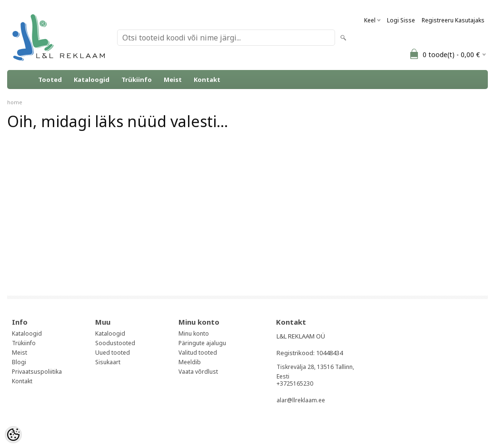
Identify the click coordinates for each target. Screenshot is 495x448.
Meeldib (190, 362)
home (15, 102)
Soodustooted (115, 343)
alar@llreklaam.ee (301, 400)
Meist (173, 80)
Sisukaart (108, 362)
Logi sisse (401, 20)
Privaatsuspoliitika (37, 372)
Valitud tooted (198, 353)
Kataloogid (92, 80)
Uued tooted (113, 353)
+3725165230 (295, 383)
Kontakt (207, 80)
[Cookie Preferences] (13, 435)
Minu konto (194, 334)
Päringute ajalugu (202, 343)
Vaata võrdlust (198, 372)
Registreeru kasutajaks (453, 20)
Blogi (19, 362)
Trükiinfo (137, 80)
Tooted (50, 80)
